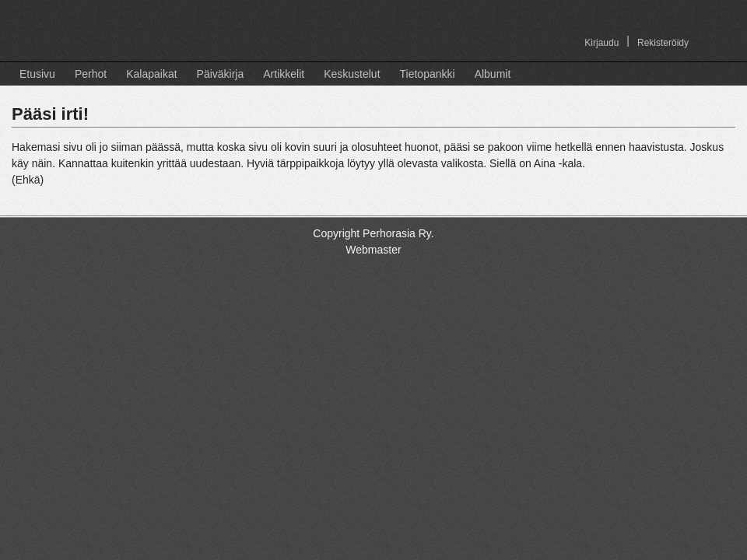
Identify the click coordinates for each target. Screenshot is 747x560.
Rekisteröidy (663, 43)
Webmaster (373, 250)
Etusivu (37, 74)
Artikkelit (284, 74)
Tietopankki (428, 74)
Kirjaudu (601, 43)
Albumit (493, 74)
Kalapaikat (151, 74)
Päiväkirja (221, 74)
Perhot (91, 74)
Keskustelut (352, 74)
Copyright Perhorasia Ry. (373, 233)
